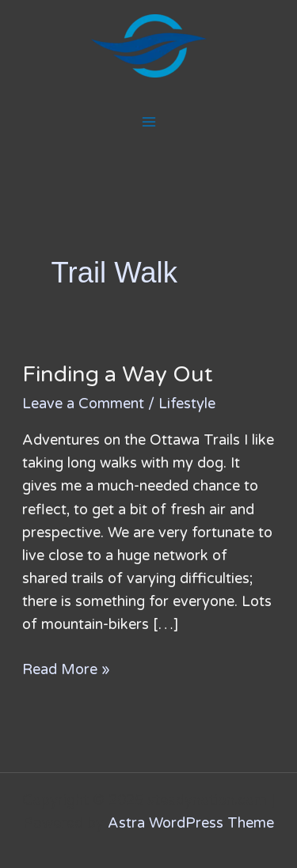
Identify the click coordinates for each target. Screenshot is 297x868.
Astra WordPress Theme (191, 823)
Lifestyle (187, 404)
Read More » (66, 668)
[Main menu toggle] (148, 121)
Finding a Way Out (118, 375)
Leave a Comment (83, 404)
